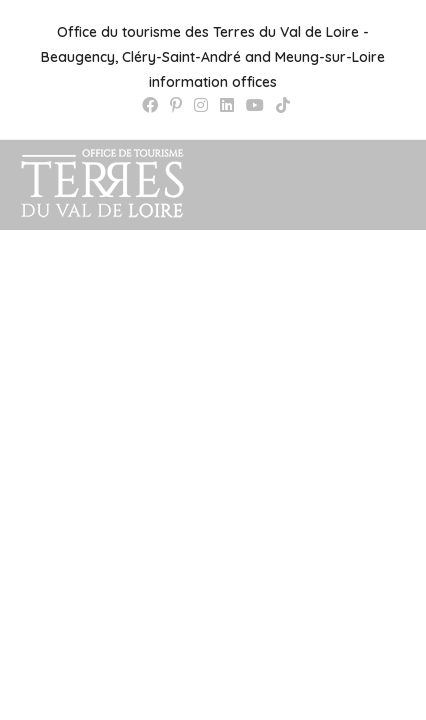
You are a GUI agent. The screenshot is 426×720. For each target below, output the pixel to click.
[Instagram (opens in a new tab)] (201, 105)
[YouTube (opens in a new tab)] (255, 105)
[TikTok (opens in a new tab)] (280, 105)
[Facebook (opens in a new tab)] (150, 105)
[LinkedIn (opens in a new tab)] (227, 105)
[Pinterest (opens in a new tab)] (176, 105)
